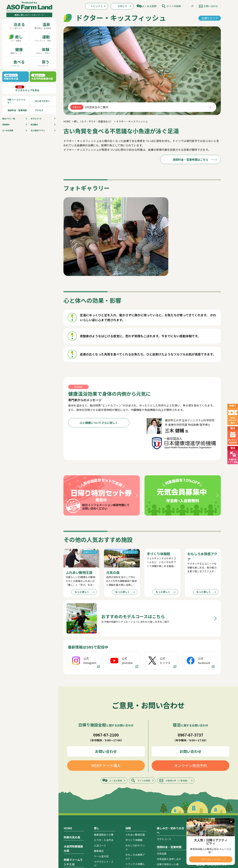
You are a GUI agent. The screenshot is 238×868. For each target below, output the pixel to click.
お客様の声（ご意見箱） (177, 694)
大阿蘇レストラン (135, 802)
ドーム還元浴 (101, 770)
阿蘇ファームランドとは (73, 776)
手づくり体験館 (134, 754)
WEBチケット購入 (106, 679)
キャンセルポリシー (168, 798)
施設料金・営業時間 (17, 110)
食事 (128, 790)
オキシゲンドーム (104, 785)
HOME (68, 742)
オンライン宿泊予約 (190, 679)
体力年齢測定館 (102, 838)
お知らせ (122, 6)
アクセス (39, 110)
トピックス (97, 6)
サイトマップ (205, 810)
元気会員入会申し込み (169, 773)
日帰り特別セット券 (168, 778)
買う (128, 831)
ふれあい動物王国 (135, 748)
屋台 (128, 823)
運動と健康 (72, 815)
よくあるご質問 (206, 801)
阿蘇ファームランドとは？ (17, 101)
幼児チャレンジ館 (104, 849)
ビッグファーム (134, 796)
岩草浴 (98, 790)
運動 (97, 807)
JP (192, 6)
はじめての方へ (42, 101)
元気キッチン (133, 818)
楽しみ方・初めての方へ (170, 744)
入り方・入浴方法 (104, 754)
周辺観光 (34, 124)
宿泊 (66, 823)
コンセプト (70, 784)
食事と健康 (72, 805)
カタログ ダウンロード (210, 792)
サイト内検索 (174, 6)
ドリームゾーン (72, 841)
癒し (97, 742)
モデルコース (36, 119)
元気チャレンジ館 (104, 854)
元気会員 (162, 767)
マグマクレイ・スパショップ (135, 858)
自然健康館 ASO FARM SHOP (136, 849)
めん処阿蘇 (131, 812)
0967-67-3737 (190, 649)
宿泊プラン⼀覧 (9, 119)
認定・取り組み (75, 799)
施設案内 (6, 124)
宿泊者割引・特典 (167, 784)
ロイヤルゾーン (72, 830)
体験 (128, 742)
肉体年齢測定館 (102, 843)
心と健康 (71, 810)
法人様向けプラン (38, 130)
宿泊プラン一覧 (206, 760)
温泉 (66, 849)
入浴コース (100, 759)
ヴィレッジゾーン (73, 835)
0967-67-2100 (106, 649)
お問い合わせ (211, 6)
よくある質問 (8, 130)
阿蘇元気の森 (72, 751)
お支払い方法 (164, 804)
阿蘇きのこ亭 (133, 807)
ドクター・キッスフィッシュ (104, 798)
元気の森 (99, 814)
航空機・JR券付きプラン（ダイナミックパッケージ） (214, 780)
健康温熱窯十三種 (104, 748)
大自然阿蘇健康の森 (73, 762)
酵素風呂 (99, 765)
